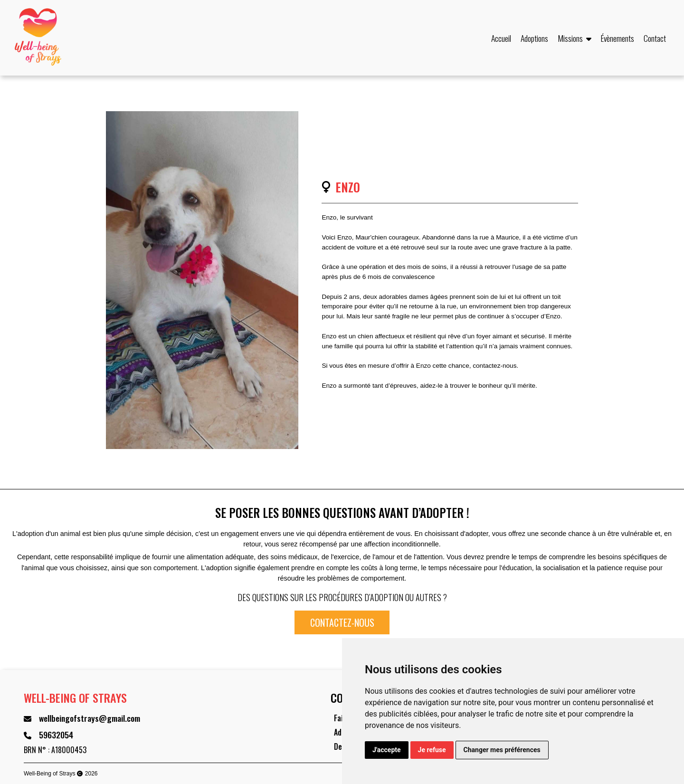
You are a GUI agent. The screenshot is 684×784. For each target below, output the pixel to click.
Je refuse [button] (432, 750)
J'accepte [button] (387, 750)
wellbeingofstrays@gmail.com (90, 718)
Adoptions (534, 38)
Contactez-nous (342, 622)
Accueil (501, 38)
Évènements (617, 38)
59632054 (56, 735)
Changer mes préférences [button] (502, 750)
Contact (655, 38)
